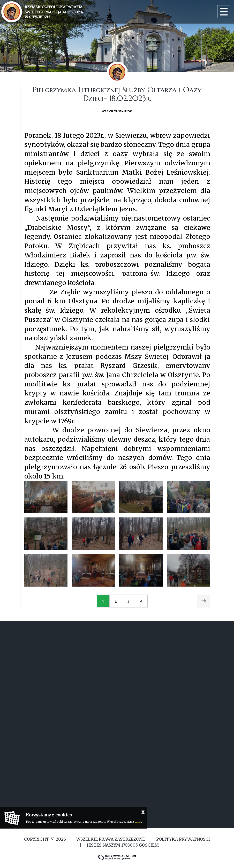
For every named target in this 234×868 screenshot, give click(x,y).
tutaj (138, 822)
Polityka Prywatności (183, 839)
